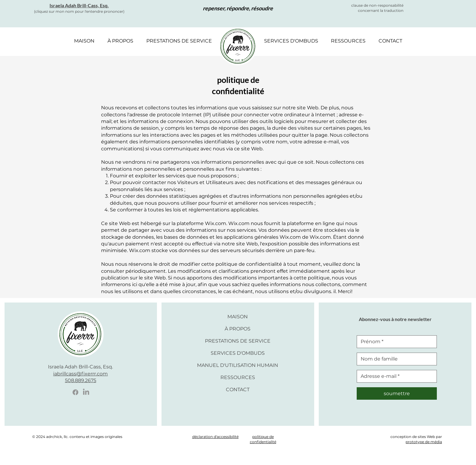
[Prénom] (395, 342)
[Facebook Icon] (75, 392)
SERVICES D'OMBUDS (238, 353)
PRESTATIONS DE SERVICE (238, 341)
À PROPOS (238, 329)
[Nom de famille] (395, 359)
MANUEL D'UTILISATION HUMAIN (238, 365)
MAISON (238, 317)
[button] (120, 41)
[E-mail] (395, 376)
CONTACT (238, 390)
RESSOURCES (238, 377)
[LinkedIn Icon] (86, 392)
